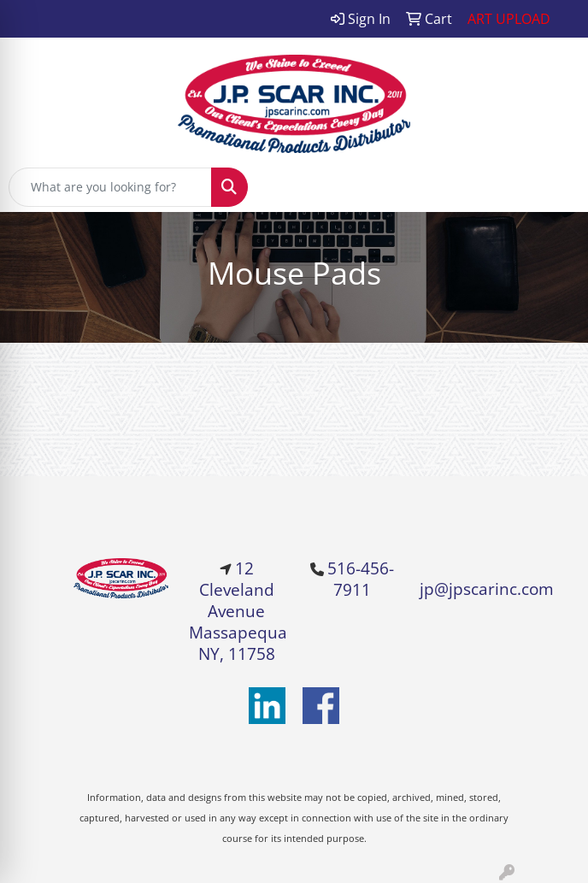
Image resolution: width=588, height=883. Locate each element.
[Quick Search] (110, 187)
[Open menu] (554, 187)
